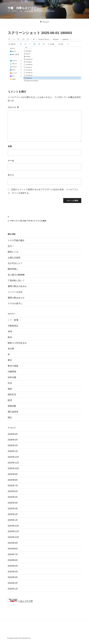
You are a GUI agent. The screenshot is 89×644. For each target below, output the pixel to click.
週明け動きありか (16, 298)
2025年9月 (13, 474)
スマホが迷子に (15, 303)
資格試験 (12, 406)
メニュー (45, 22)
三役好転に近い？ (16, 280)
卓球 (10, 331)
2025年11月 (13, 463)
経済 (10, 400)
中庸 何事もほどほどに (24, 8)
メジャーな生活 (15, 292)
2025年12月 (13, 457)
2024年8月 (13, 549)
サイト (11, 175)
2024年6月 (13, 560)
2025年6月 (13, 491)
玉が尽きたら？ (15, 263)
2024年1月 (13, 589)
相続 (10, 389)
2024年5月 (13, 566)
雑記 (10, 417)
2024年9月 (13, 543)
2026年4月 (13, 434)
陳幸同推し (13, 269)
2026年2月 (13, 445)
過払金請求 (13, 412)
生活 (10, 383)
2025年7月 (13, 486)
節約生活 (12, 394)
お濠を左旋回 (14, 258)
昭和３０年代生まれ (17, 343)
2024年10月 (13, 537)
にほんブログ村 (20, 601)
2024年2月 (13, 583)
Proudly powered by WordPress (19, 638)
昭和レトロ (13, 252)
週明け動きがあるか (17, 286)
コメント (13, 107)
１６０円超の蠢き (16, 240)
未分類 (11, 349)
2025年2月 (13, 514)
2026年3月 (13, 440)
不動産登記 (13, 326)
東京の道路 (13, 366)
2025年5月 (13, 497)
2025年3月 (13, 509)
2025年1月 (13, 520)
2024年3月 (13, 577)
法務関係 (12, 372)
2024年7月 (13, 554)
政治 (10, 337)
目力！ (11, 246)
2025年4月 (13, 503)
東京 (10, 360)
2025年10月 (13, 468)
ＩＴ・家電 (13, 320)
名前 (10, 146)
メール (11, 161)
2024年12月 (13, 526)
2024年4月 (13, 572)
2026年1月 (13, 451)
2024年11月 (13, 531)
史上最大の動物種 (16, 275)
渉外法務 (12, 377)
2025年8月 (13, 480)
